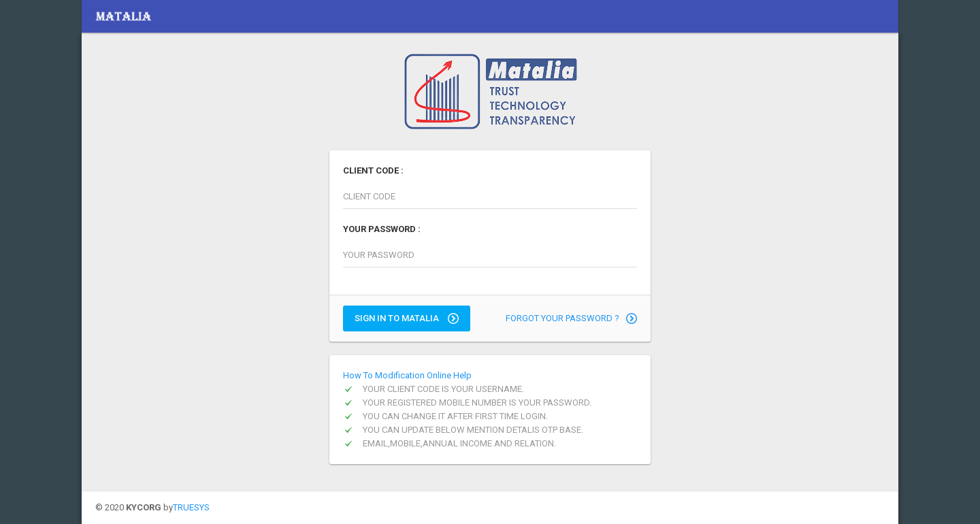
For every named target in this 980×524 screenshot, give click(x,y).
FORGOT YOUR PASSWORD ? (571, 318)
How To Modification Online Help (407, 375)
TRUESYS (191, 507)
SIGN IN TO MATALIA (407, 318)
